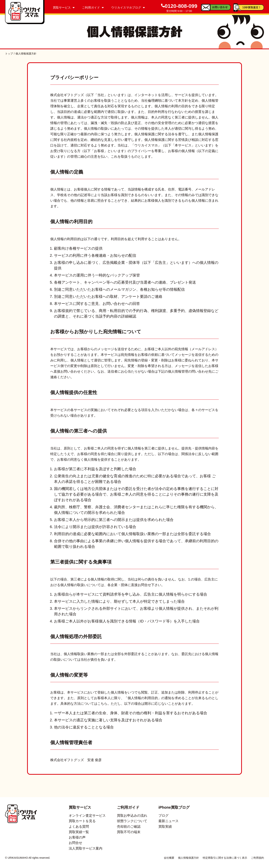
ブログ (163, 816)
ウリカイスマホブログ (128, 8)
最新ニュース (168, 821)
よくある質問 (79, 827)
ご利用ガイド (93, 8)
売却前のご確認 (129, 827)
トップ (9, 54)
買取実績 (165, 827)
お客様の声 (77, 837)
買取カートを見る (82, 821)
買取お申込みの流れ (132, 816)
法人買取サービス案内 (86, 848)
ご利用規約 (257, 858)
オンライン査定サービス (87, 816)
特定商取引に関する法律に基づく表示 (225, 858)
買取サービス (64, 8)
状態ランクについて (132, 821)
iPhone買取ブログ (174, 807)
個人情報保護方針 (188, 858)
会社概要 (169, 858)
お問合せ (75, 843)
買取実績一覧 (79, 832)
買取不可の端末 (129, 832)
